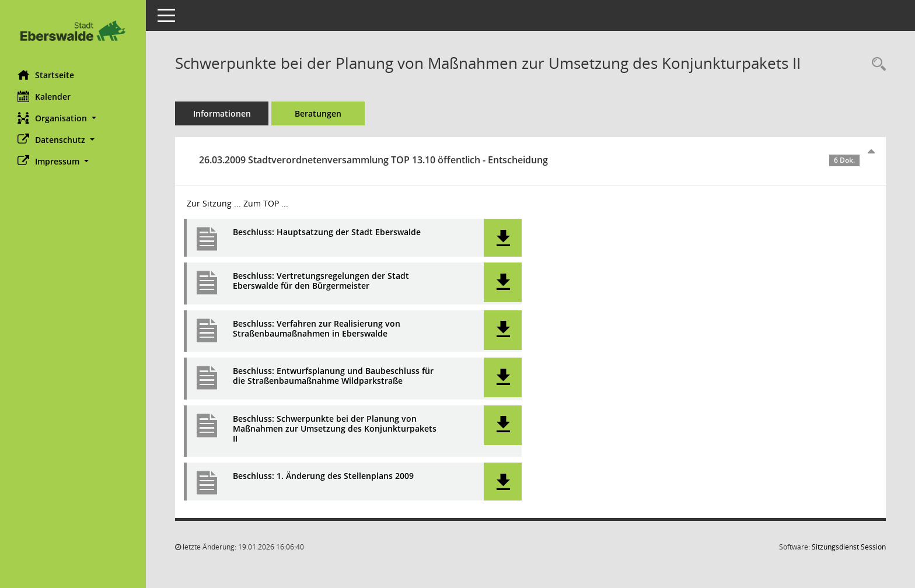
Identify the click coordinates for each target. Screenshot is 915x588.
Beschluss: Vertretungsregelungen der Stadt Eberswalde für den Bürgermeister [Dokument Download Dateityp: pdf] (321, 281)
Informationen (222, 113)
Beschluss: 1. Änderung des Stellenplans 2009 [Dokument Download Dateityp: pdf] (323, 476)
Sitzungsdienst (849, 547)
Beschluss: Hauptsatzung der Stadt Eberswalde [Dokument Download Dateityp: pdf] (327, 232)
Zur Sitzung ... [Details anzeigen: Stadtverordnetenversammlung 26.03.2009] (214, 203)
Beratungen (318, 113)
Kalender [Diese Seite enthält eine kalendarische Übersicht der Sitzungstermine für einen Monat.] (44, 96)
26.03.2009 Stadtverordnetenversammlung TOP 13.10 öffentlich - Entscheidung (529, 160)
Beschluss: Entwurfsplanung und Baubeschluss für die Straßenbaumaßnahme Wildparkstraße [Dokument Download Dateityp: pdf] (333, 376)
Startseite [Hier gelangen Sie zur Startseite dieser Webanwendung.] (46, 75)
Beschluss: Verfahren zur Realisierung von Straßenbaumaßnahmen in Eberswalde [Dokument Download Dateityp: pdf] (317, 329)
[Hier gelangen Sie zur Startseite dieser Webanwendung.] (73, 31)
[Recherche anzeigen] (876, 64)
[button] (73, 118)
